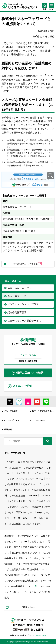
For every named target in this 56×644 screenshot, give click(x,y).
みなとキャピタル (32, 524)
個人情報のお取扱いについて (26, 553)
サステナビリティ (12, 420)
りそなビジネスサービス (19, 501)
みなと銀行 (15, 468)
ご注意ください (37, 541)
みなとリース (30, 518)
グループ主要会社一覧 (15, 453)
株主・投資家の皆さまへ (43, 411)
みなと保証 (15, 524)
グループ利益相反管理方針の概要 (33, 564)
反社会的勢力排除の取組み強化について (27, 569)
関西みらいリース (25, 512)
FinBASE (32, 496)
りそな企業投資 (17, 496)
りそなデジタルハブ (31, 484)
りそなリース (23, 473)
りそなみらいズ (42, 501)
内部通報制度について (16, 575)
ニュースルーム (39, 420)
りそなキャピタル (41, 473)
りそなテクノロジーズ (18, 507)
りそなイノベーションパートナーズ (25, 479)
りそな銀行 (10, 462)
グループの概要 (11, 411)
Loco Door (45, 496)
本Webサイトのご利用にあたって (21, 536)
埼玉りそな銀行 (26, 462)
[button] (45, 9)
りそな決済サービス (33, 468)
